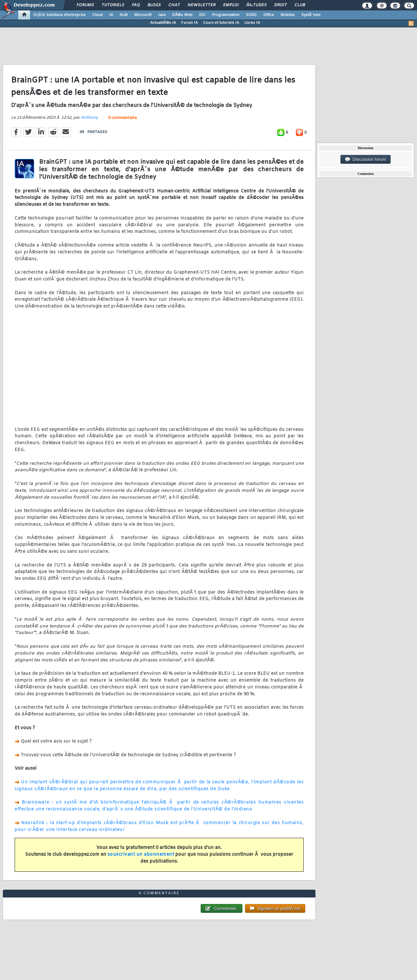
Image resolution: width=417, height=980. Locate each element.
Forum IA (189, 23)
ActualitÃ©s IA (163, 23)
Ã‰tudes (256, 5)
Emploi (231, 5)
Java (162, 15)
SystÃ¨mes (311, 15)
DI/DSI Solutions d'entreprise (59, 15)
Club (300, 5)
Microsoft (143, 15)
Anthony (89, 118)
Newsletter (201, 5)
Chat (174, 5)
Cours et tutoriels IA (221, 23)
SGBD (251, 15)
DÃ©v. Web (182, 15)
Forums (85, 5)
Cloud (97, 15)
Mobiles (288, 15)
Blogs (154, 5)
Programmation (226, 15)
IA (111, 15)
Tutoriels (113, 5)
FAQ (136, 5)
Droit (280, 5)
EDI (202, 15)
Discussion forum (366, 159)
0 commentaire (122, 118)
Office (269, 15)
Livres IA (252, 23)
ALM (124, 15)
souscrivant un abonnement (141, 855)
